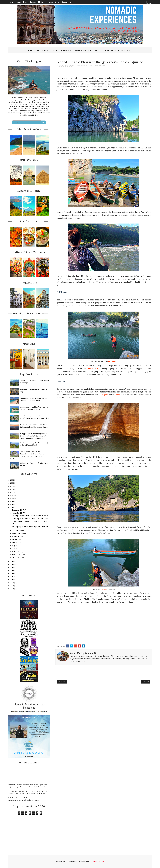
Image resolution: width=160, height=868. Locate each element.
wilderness (103, 66)
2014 (12, 567)
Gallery (99, 50)
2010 (12, 579)
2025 (12, 483)
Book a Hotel (67, 2)
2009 (12, 583)
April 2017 (16, 548)
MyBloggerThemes (97, 861)
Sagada (105, 395)
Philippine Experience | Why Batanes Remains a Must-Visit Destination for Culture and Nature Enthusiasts (33, 436)
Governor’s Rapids (81, 66)
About (18, 2)
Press (25, 2)
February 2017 (17, 555)
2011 (12, 576)
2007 (12, 589)
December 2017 (18, 510)
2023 (12, 489)
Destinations (63, 50)
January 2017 (17, 558)
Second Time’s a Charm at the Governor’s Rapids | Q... (30, 523)
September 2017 (18, 533)
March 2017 (16, 552)
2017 (12, 507)
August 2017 (16, 536)
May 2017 (16, 545)
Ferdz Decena (112, 361)
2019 (12, 501)
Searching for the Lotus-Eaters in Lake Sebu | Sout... (30, 519)
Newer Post (62, 682)
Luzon (90, 66)
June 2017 (16, 542)
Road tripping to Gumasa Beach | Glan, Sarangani (30, 526)
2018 (12, 504)
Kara (99, 369)
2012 (12, 573)
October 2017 (17, 530)
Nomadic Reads (53, 2)
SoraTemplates (71, 861)
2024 (12, 486)
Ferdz (90, 369)
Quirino (95, 66)
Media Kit (42, 2)
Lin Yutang (41, 793)
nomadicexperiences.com (16, 800)
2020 (12, 498)
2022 (12, 492)
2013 (12, 570)
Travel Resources (82, 50)
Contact (33, 2)
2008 (12, 586)
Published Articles (45, 50)
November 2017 (18, 513)
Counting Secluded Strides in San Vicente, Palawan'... (30, 516)
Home (11, 2)
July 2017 (15, 539)
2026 (12, 480)
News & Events (125, 50)
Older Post (145, 682)
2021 (12, 495)
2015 (12, 564)
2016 (12, 561)
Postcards (110, 50)
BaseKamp (105, 589)
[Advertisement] (104, 628)
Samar (117, 395)
